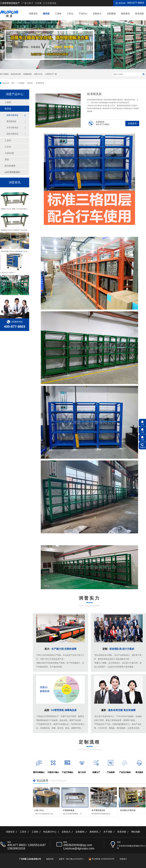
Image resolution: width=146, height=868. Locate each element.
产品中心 (83, 14)
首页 (13, 83)
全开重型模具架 (98, 810)
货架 (7, 159)
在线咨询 (132, 123)
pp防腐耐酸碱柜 (12, 172)
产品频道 (21, 83)
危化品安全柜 (16, 74)
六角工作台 (39, 810)
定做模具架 (27, 74)
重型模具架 (11, 121)
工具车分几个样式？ (8, 277)
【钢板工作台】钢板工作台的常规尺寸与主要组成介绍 (20, 213)
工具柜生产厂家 (51, 74)
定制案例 (111, 14)
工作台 (70, 14)
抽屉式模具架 (12, 115)
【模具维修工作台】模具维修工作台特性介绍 (17, 256)
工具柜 (58, 14)
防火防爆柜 (10, 166)
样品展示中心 (50, 832)
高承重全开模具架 (128, 810)
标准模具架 (40, 83)
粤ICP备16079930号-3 (75, 859)
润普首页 (33, 14)
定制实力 (97, 14)
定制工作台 (38, 74)
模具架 (46, 14)
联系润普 (140, 14)
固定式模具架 (12, 134)
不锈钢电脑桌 (69, 810)
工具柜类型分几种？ (8, 192)
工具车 (8, 141)
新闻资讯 (125, 14)
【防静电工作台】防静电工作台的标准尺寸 (16, 235)
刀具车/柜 (9, 153)
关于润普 (108, 832)
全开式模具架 (12, 128)
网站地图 (136, 832)
